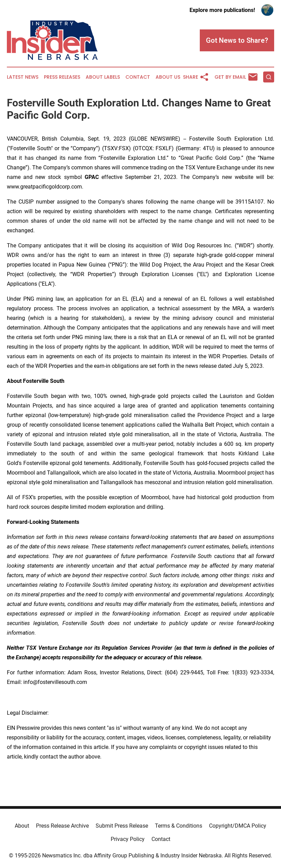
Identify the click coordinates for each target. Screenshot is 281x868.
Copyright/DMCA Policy (238, 826)
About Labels (103, 77)
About (22, 826)
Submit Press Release (122, 826)
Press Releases (62, 77)
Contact (138, 77)
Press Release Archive (62, 826)
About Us (168, 77)
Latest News (23, 77)
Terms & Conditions (179, 826)
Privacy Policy (128, 839)
